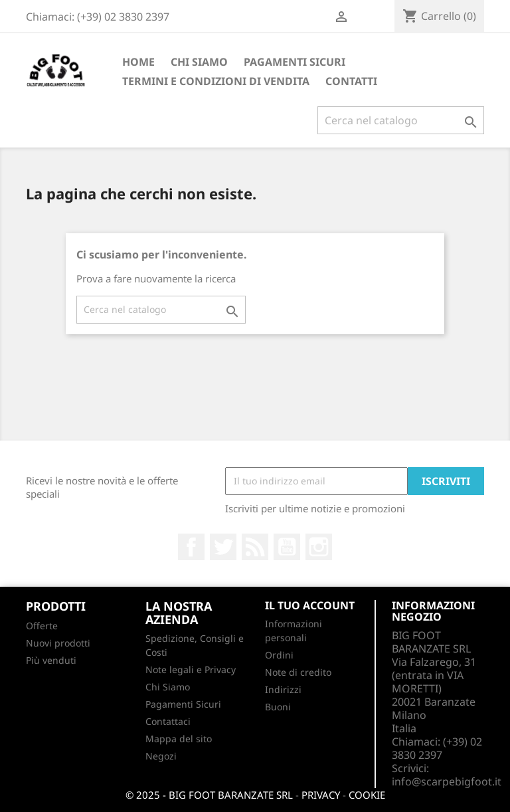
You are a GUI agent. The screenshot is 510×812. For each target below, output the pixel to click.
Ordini (279, 655)
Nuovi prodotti (58, 643)
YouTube (287, 547)
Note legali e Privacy (191, 669)
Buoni (278, 707)
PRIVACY (321, 795)
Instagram (319, 547)
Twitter (223, 547)
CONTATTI (351, 81)
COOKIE (367, 795)
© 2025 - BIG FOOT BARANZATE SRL (209, 795)
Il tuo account (310, 605)
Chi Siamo (199, 62)
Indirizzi (283, 689)
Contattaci (168, 721)
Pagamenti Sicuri (295, 62)
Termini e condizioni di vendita (216, 81)
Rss (255, 547)
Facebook (191, 547)
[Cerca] (401, 120)
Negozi (161, 756)
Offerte (42, 626)
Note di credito (298, 672)
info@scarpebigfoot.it (447, 781)
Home (138, 62)
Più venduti (51, 660)
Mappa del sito (179, 739)
